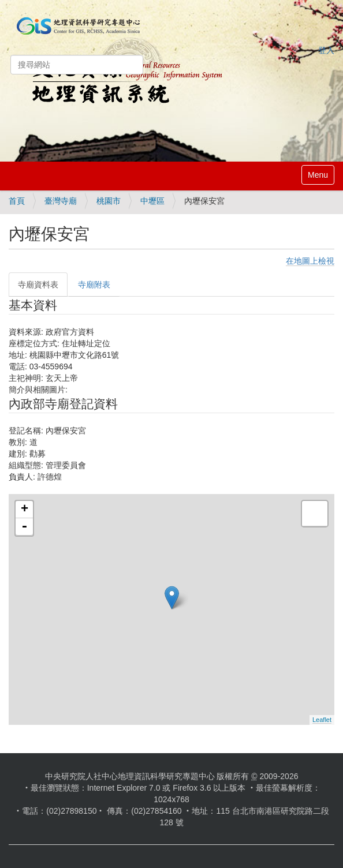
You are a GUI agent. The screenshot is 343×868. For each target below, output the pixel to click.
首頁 (17, 201)
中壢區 (152, 201)
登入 (326, 50)
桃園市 (109, 201)
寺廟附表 (94, 285)
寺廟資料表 (38, 285)
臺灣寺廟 (61, 201)
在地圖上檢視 (310, 261)
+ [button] (25, 510)
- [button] (24, 527)
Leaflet (322, 720)
